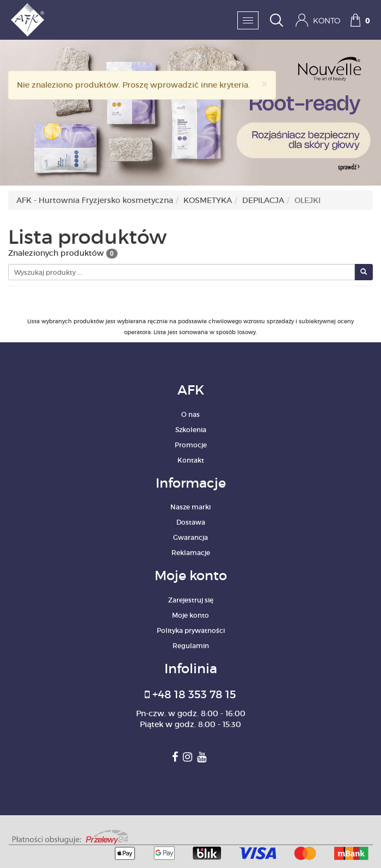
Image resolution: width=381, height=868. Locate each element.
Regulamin (191, 646)
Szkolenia (191, 430)
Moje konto (190, 615)
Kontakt (191, 460)
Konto (318, 20)
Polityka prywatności (191, 630)
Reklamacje (191, 553)
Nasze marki (190, 507)
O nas (190, 414)
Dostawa (191, 522)
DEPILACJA (263, 200)
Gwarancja (190, 537)
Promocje (191, 445)
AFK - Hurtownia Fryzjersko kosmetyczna (95, 200)
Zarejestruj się (191, 600)
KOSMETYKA (208, 200)
